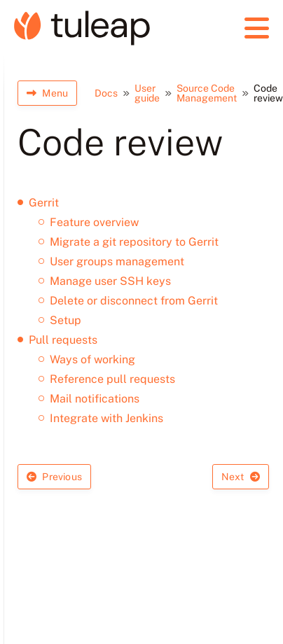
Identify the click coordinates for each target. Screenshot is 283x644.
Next (241, 477)
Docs (106, 93)
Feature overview (94, 222)
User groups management (117, 261)
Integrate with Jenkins (106, 418)
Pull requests (63, 340)
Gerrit (44, 203)
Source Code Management (207, 93)
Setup (65, 320)
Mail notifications (95, 399)
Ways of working (92, 359)
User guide (147, 93)
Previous (54, 477)
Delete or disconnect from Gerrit (134, 301)
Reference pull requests (112, 379)
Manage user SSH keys (110, 281)
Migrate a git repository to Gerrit (134, 242)
